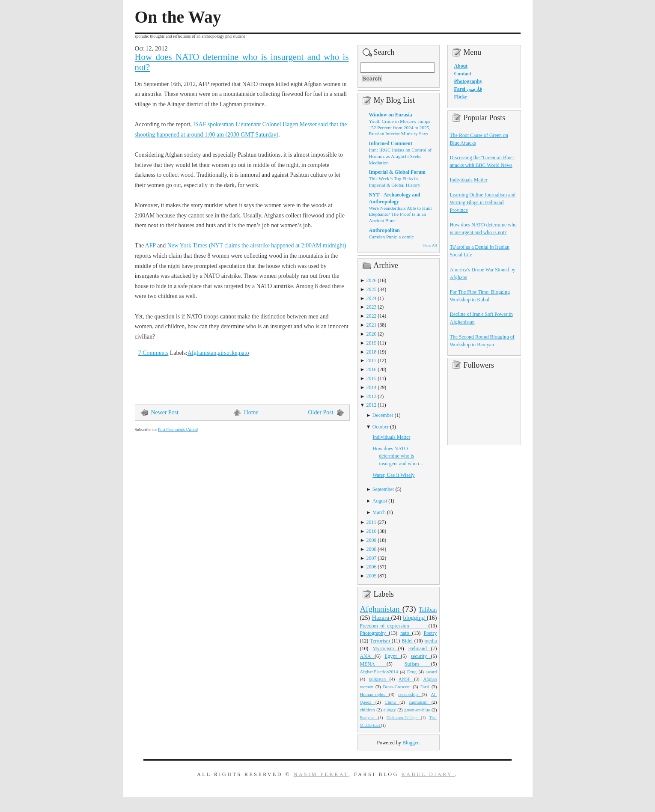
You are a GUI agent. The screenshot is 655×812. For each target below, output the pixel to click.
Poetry (430, 633)
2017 (372, 360)
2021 (372, 325)
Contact (463, 74)
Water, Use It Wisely (393, 475)
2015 (372, 378)
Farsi (426, 687)
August (380, 501)
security (421, 656)
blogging (415, 618)
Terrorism (381, 641)
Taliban (428, 610)
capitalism (420, 702)
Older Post (321, 412)
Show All (430, 245)
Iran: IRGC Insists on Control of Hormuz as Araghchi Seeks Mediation (400, 156)
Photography (375, 633)
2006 (372, 567)
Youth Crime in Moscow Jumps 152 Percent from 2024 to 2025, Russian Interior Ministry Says (400, 127)
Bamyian (369, 718)
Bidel (408, 641)
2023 (372, 307)
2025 (372, 289)
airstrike (228, 353)
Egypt (393, 656)
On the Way (178, 17)
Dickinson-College (404, 718)
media (430, 641)
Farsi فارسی (468, 89)
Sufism (418, 664)
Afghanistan (202, 353)
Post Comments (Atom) (178, 430)
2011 (371, 522)
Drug (413, 672)
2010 (372, 531)
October (381, 427)
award (431, 672)
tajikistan (379, 679)
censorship (410, 694)
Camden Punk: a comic (392, 237)
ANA (368, 656)
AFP (150, 245)
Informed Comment (391, 143)
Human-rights (375, 694)
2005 (372, 576)
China (392, 702)
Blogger (411, 743)
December (383, 415)
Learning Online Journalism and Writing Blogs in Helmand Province (483, 202)
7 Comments (153, 353)
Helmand (419, 648)
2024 (372, 298)
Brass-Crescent (398, 687)
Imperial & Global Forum (397, 172)
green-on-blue (418, 710)
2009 (372, 540)
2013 (372, 396)
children (368, 710)
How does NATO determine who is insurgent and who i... (398, 456)
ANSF (406, 679)
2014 (372, 387)
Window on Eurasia (391, 115)
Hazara (382, 618)
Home (251, 412)
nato (244, 353)
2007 (372, 558)
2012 (372, 405)
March (379, 512)
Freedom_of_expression (394, 626)
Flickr (461, 97)
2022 (372, 316)
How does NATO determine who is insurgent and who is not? (242, 62)
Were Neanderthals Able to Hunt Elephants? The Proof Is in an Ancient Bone (400, 214)
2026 (372, 280)
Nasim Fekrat (321, 774)
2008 (372, 549)
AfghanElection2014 (380, 672)
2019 (372, 343)
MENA (373, 664)
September (383, 489)
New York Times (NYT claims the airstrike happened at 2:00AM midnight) (257, 245)
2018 (372, 352)
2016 (372, 369)
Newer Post (165, 412)
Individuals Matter (391, 437)
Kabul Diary (428, 774)
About (461, 66)
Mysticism (385, 648)
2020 (372, 334)
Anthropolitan (384, 230)
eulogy (390, 710)
